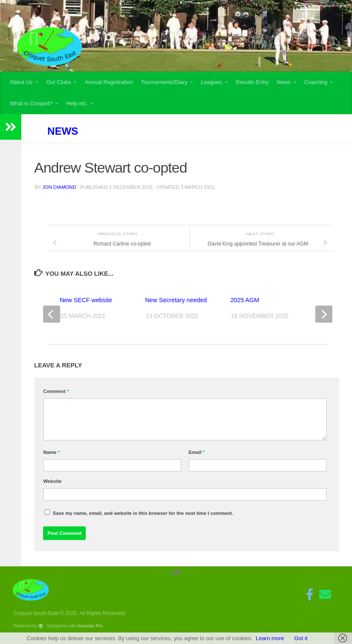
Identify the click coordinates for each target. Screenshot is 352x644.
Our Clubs (58, 82)
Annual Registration (109, 82)
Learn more (270, 638)
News (283, 82)
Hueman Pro (90, 626)
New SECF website (86, 300)
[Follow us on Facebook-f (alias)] (310, 595)
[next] (324, 314)
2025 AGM (245, 300)
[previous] (52, 314)
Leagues (212, 82)
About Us (21, 82)
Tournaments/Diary (164, 82)
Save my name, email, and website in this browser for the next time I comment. (143, 513)
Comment (56, 391)
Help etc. (77, 103)
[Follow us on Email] (325, 595)
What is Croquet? (31, 103)
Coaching (316, 82)
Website (52, 481)
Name (51, 452)
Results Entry (252, 82)
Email (197, 452)
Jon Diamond (59, 187)
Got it (301, 638)
